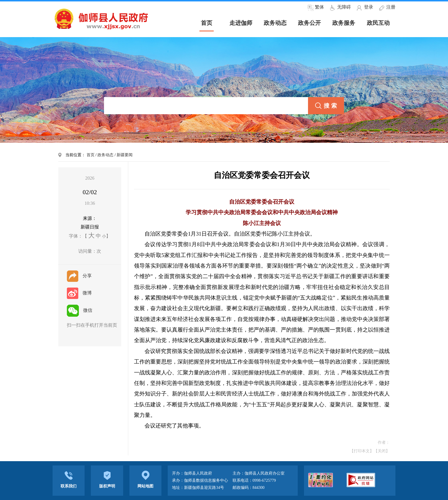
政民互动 (378, 23)
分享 (79, 276)
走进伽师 (241, 23)
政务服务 (344, 23)
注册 (391, 7)
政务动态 (275, 23)
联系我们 (69, 479)
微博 (79, 293)
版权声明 (107, 479)
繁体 (319, 7)
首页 (91, 155)
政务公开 (309, 23)
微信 (80, 310)
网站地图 (145, 479)
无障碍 (344, 7)
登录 (369, 7)
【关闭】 (382, 451)
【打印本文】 (362, 451)
